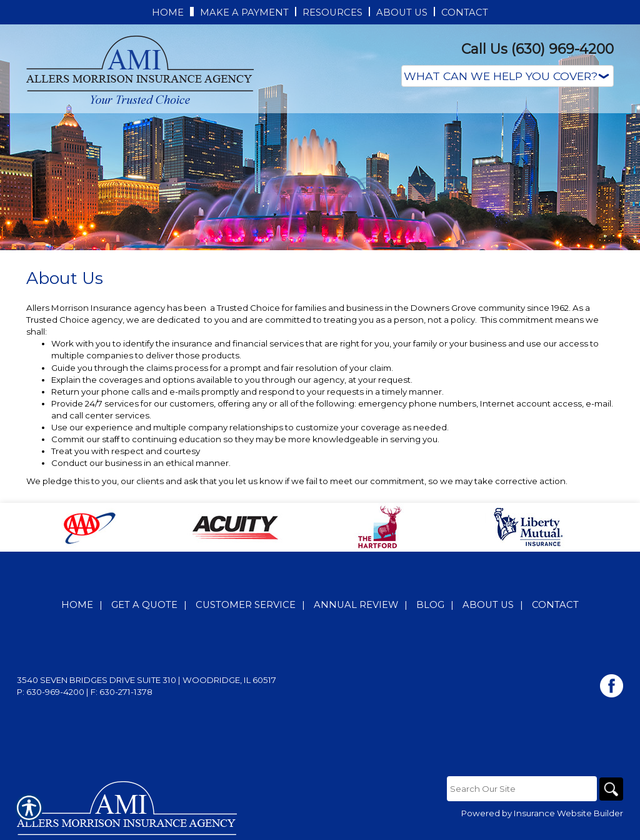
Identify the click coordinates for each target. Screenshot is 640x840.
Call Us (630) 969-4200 (537, 49)
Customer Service (246, 605)
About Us (488, 605)
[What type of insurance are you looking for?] (507, 76)
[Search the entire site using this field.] (520, 789)
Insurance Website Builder (568, 813)
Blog (430, 605)
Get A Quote (144, 605)
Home (77, 605)
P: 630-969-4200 (51, 692)
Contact (555, 605)
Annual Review (356, 605)
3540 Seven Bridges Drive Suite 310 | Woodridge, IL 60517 (147, 680)
